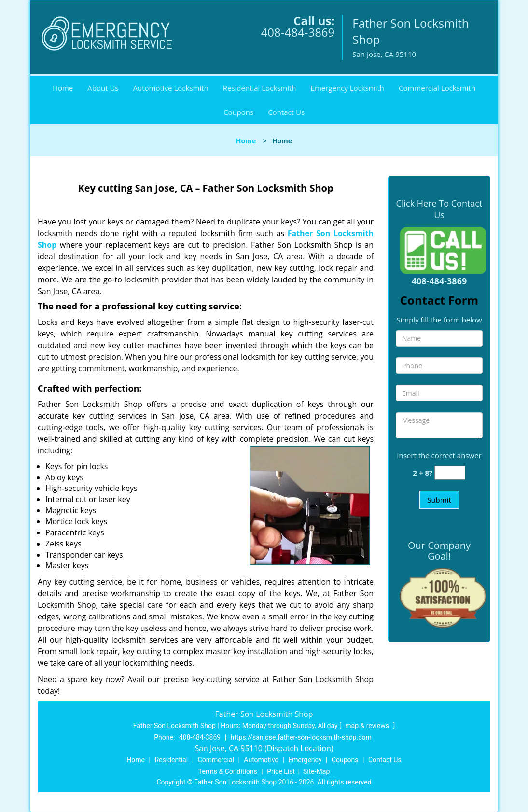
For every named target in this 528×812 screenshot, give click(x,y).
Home (63, 88)
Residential (171, 760)
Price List (281, 771)
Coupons (238, 112)
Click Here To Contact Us (439, 209)
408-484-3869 (298, 32)
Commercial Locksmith (437, 88)
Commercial (216, 760)
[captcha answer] (450, 473)
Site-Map (316, 771)
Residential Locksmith (260, 88)
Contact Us (286, 112)
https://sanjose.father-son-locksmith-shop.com (301, 737)
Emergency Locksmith (347, 88)
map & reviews (368, 726)
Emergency (305, 760)
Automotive (261, 760)
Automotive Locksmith (171, 88)
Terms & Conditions (228, 771)
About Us (103, 88)
